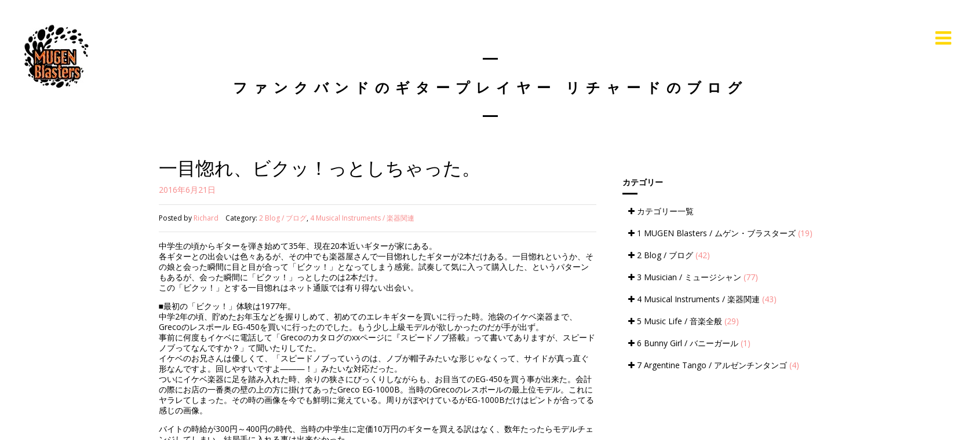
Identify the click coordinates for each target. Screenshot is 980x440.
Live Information (880, 38)
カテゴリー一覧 (661, 211)
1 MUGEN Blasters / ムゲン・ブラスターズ (720, 233)
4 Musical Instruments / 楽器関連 (362, 218)
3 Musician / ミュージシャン (693, 277)
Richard (206, 218)
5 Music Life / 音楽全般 (684, 321)
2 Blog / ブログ (283, 218)
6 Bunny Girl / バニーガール (689, 343)
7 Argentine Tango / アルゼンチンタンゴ (714, 365)
